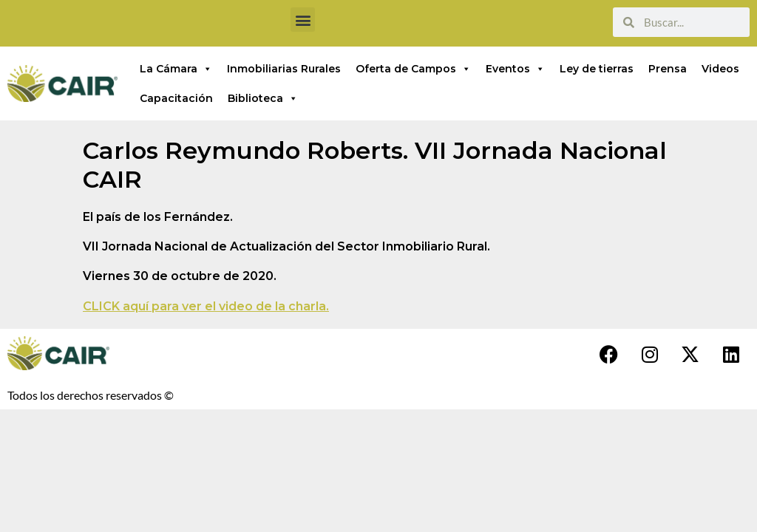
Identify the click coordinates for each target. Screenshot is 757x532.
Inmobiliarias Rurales (284, 69)
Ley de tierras (597, 69)
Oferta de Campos (413, 69)
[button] (303, 20)
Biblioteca (263, 98)
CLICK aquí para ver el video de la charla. (206, 306)
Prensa (668, 69)
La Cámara (176, 69)
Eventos (515, 69)
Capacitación (176, 98)
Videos (720, 69)
